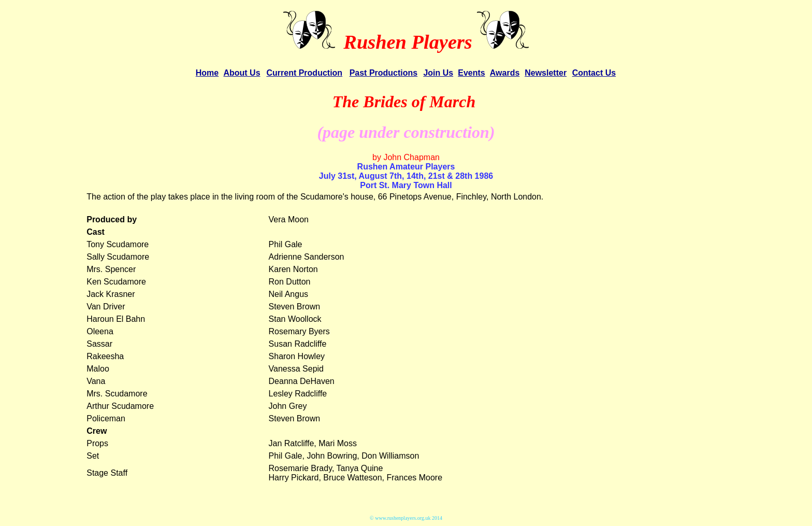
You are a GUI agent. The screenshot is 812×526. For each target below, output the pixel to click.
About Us (242, 73)
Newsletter (546, 73)
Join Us (438, 73)
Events (471, 73)
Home (207, 73)
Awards (505, 73)
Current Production (304, 73)
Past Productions (384, 73)
